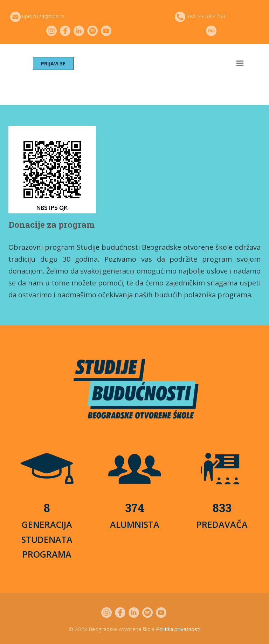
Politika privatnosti (178, 629)
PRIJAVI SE (53, 63)
